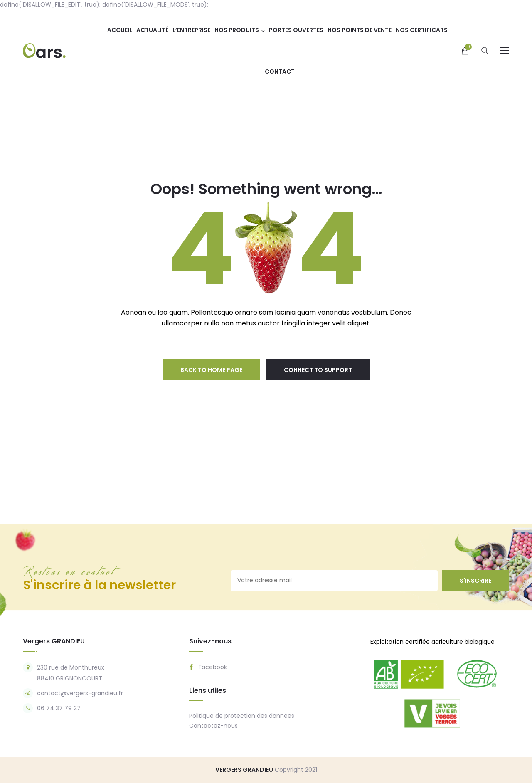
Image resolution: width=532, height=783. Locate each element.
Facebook (208, 667)
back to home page (211, 370)
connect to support (318, 370)
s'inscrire (475, 581)
